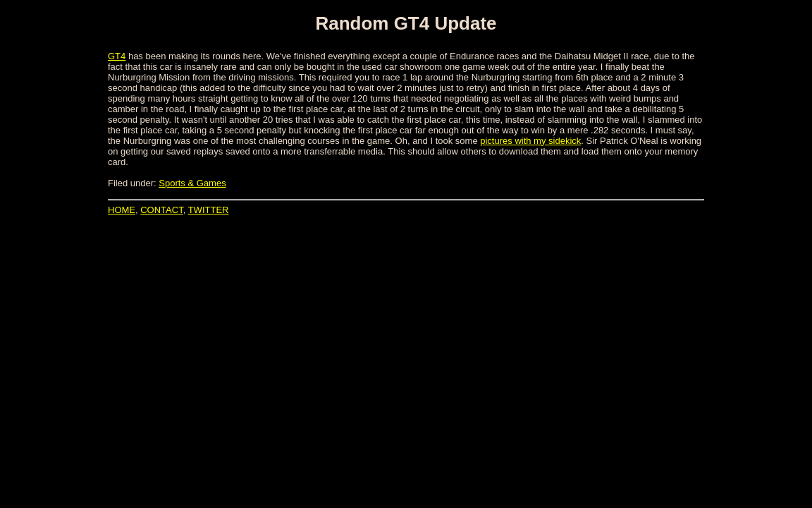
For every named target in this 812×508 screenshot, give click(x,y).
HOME (122, 210)
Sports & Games (192, 183)
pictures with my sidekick (530, 141)
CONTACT (161, 210)
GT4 (117, 56)
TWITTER (209, 210)
